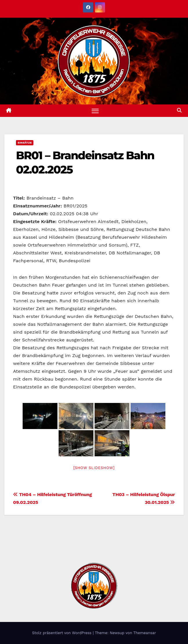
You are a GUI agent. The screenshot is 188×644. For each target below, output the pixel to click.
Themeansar (145, 633)
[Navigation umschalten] (95, 111)
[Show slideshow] (94, 468)
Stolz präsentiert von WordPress (62, 633)
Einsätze (25, 143)
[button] (179, 110)
